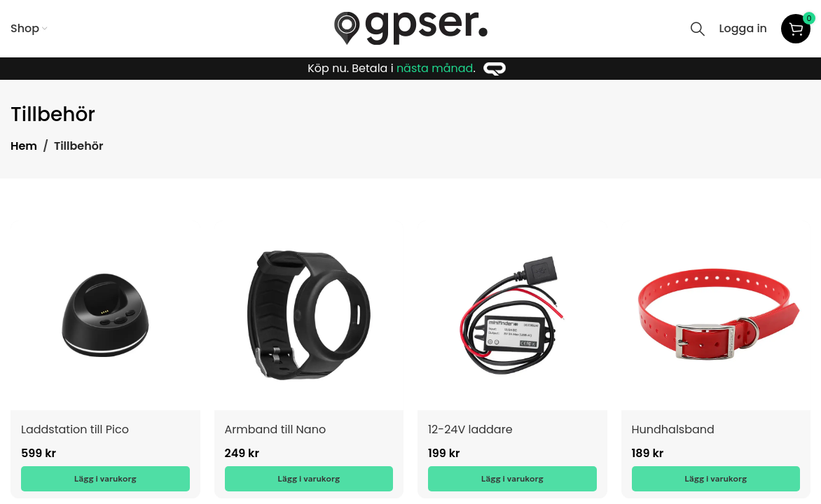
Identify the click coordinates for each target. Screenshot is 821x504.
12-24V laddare (470, 429)
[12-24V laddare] (512, 315)
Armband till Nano (276, 429)
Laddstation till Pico (75, 429)
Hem (24, 146)
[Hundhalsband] (716, 315)
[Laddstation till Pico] (105, 315)
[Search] (698, 29)
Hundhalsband (673, 429)
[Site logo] (411, 28)
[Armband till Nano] (309, 315)
